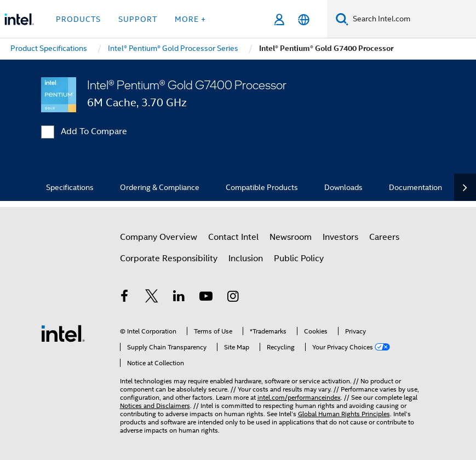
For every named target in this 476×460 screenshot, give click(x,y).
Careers (384, 237)
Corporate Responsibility (169, 258)
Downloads (343, 187)
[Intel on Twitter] (152, 298)
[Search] (342, 19)
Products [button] (78, 19)
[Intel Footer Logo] (63, 333)
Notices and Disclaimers (155, 406)
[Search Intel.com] (412, 19)
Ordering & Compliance (160, 187)
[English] (304, 19)
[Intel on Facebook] (125, 298)
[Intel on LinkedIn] (179, 298)
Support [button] (138, 19)
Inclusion (246, 258)
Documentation (415, 187)
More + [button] (190, 19)
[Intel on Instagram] (233, 298)
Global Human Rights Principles (344, 414)
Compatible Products (262, 187)
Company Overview (159, 237)
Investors (340, 237)
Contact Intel (233, 237)
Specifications (70, 187)
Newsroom (291, 237)
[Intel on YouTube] (206, 298)
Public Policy (299, 258)
